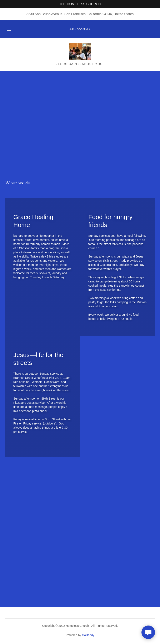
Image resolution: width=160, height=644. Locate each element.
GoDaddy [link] (88, 635)
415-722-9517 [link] (80, 29)
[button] (11, 29)
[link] (80, 52)
